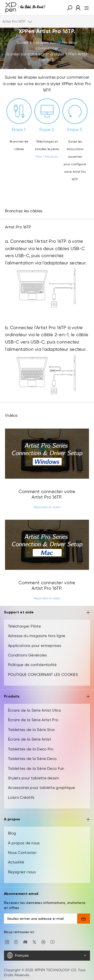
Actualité (16, 862)
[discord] (25, 942)
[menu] (85, 8)
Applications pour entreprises (35, 646)
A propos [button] (47, 820)
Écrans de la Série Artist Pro (33, 720)
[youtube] (52, 942)
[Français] (47, 956)
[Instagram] (7, 942)
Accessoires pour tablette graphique (41, 788)
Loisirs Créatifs (21, 797)
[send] (84, 919)
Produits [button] (47, 697)
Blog (12, 833)
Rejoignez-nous (22, 872)
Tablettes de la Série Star (31, 730)
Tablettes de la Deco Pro (31, 749)
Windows (51, 157)
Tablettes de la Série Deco (32, 759)
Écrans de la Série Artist (30, 739)
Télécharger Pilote (24, 626)
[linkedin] (43, 942)
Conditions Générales (28, 655)
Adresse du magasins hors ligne (37, 636)
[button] (70, 8)
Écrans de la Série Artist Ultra (35, 710)
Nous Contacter (22, 853)
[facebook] (16, 942)
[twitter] (34, 942)
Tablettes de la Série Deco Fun (36, 768)
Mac (39, 157)
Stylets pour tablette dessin (33, 778)
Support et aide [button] (47, 613)
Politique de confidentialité (32, 665)
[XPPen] (25, 8)
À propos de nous (24, 843)
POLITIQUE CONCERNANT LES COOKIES (43, 675)
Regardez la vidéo (47, 507)
